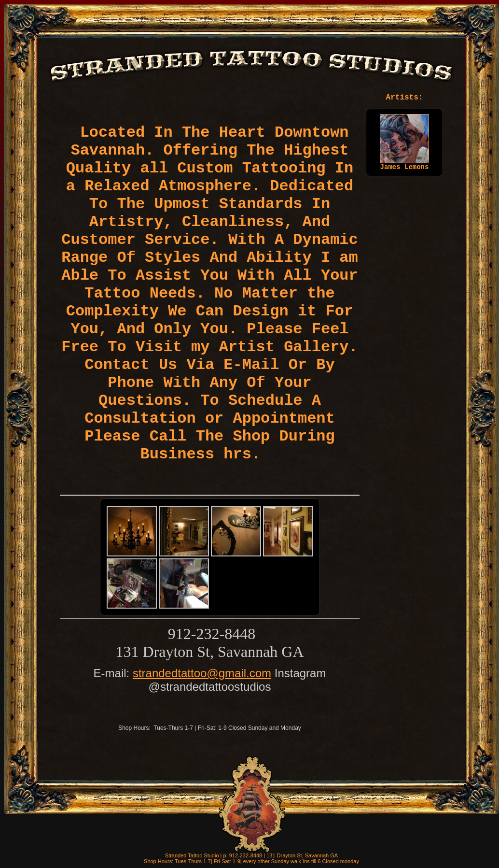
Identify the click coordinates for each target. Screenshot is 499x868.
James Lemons (404, 164)
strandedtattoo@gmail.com (202, 673)
